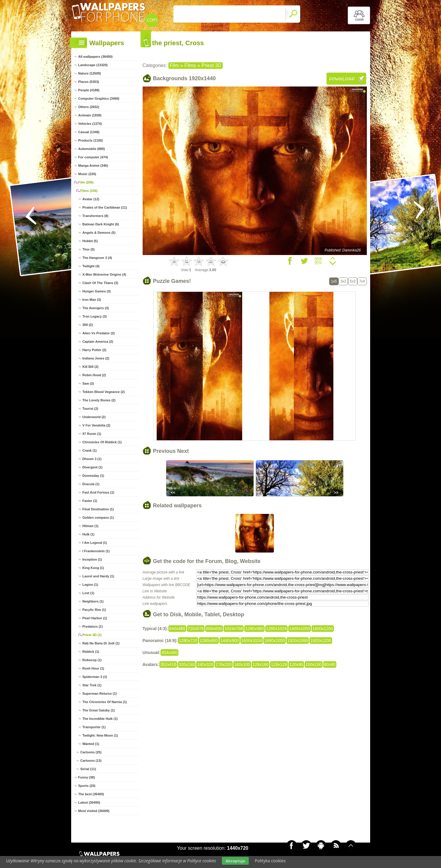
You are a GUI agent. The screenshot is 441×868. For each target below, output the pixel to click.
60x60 (330, 664)
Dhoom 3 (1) (92, 459)
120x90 (296, 664)
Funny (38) (87, 777)
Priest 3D (211, 65)
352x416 (168, 664)
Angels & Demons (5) (99, 233)
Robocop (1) (92, 660)
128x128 (279, 664)
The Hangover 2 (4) (97, 258)
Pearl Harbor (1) (95, 618)
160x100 (242, 664)
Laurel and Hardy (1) (98, 576)
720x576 (196, 629)
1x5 (334, 281)
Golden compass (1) (98, 518)
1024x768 (234, 629)
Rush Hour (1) (93, 668)
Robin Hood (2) (94, 375)
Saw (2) (88, 383)
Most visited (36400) (94, 811)
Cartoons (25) (91, 752)
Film (174, 65)
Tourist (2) (90, 409)
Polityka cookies (270, 861)
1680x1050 (275, 641)
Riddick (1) (91, 652)
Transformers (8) (96, 216)
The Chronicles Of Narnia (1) (105, 702)
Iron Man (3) (92, 300)
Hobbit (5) (90, 241)
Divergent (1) (93, 467)
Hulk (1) (88, 534)
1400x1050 (299, 629)
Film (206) (86, 182)
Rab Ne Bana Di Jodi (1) (101, 643)
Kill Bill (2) (91, 367)
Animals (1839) (90, 115)
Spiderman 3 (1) (95, 677)
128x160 (261, 664)
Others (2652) (89, 107)
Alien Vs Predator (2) (99, 333)
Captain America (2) (98, 342)
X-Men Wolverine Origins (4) (104, 274)
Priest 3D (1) (92, 635)
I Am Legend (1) (95, 543)
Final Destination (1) (98, 509)
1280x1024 (276, 629)
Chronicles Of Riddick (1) (102, 442)
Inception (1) (92, 559)
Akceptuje (235, 861)
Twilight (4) (91, 266)
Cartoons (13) (91, 761)
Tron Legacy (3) (95, 316)
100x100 (314, 664)
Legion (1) (90, 585)
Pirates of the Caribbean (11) (105, 207)
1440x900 (230, 641)
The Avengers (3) (96, 308)
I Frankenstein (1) (96, 551)
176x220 (224, 664)
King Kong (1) (93, 568)
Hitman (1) (91, 526)
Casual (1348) (89, 132)
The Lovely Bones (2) (99, 400)
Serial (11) (88, 769)
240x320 (205, 664)
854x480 (170, 652)
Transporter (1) (94, 727)
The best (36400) (91, 794)
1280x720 (188, 641)
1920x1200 (321, 641)
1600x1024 (252, 641)
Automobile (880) (92, 149)
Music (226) (87, 174)
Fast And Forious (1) (99, 492)
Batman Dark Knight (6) (101, 224)
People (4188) (89, 90)
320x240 (187, 664)
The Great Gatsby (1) (99, 710)
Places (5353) (89, 82)
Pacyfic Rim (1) (94, 610)
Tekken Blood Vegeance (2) (104, 392)
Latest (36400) (89, 802)
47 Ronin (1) (92, 434)
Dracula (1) (91, 484)
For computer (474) (93, 157)
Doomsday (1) (93, 476)
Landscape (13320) (93, 65)
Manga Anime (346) (93, 166)
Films (190, 65)
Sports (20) (87, 786)
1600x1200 (323, 629)
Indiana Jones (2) (96, 358)
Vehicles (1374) (90, 124)
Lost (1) (88, 593)
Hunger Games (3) (97, 291)
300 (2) (88, 325)
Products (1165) (91, 140)
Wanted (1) (91, 744)
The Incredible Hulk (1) (100, 719)
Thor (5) (89, 249)
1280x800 (209, 641)
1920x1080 (298, 641)
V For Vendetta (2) (97, 425)
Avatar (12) (91, 199)
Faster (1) (90, 501)
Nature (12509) (90, 73)
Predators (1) (93, 626)
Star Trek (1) (92, 685)
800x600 (214, 629)
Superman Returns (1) (100, 694)
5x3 (353, 281)
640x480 (177, 629)
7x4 (362, 281)
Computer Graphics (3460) (99, 98)
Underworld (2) (94, 417)
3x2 (343, 281)
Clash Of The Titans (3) (100, 283)
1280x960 (254, 629)
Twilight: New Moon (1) (100, 735)
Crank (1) (90, 450)
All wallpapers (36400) (96, 57)
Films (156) (89, 191)
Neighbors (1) (93, 601)
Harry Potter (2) (94, 350)
